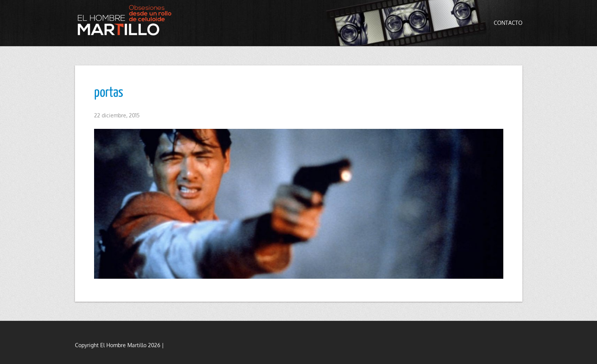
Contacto (508, 23)
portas (109, 93)
